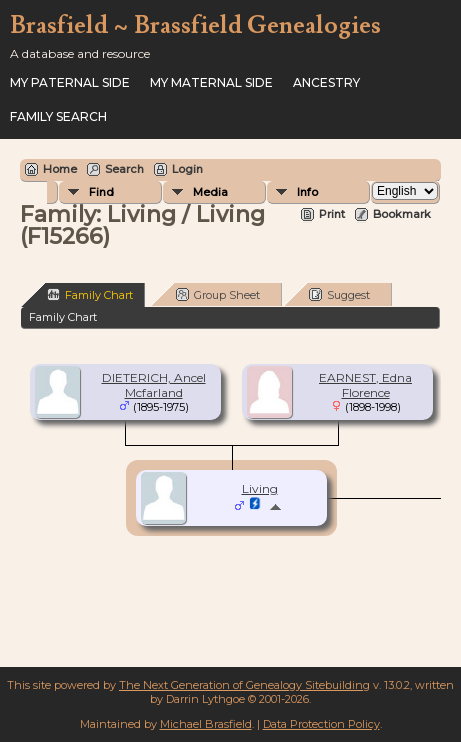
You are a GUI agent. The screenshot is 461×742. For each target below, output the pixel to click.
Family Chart (90, 294)
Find (101, 192)
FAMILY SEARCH (58, 116)
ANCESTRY (326, 82)
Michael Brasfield (206, 724)
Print (332, 214)
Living (260, 488)
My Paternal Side (70, 82)
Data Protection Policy (321, 724)
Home (60, 169)
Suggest (339, 294)
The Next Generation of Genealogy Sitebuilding (244, 685)
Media (210, 192)
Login (187, 169)
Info (307, 192)
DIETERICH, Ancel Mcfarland (154, 385)
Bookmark (402, 214)
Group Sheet (218, 294)
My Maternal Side (211, 82)
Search (124, 169)
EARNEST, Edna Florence (365, 385)
